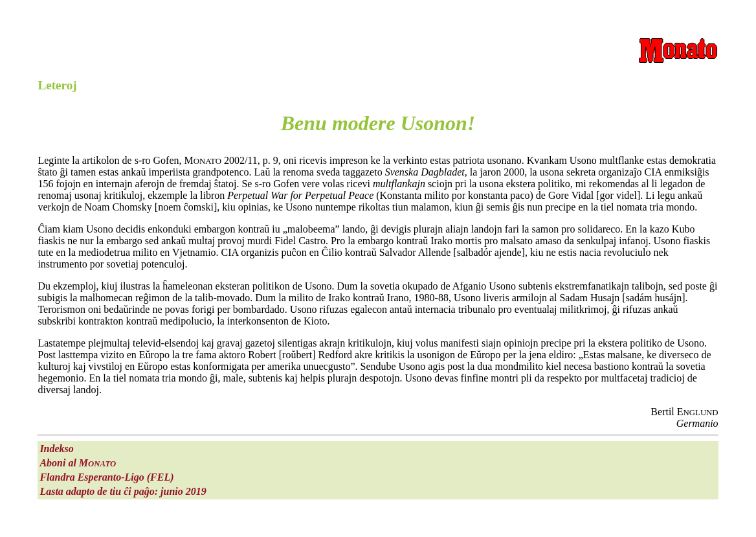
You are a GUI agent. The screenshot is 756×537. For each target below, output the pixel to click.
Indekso (56, 449)
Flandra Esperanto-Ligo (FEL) (106, 477)
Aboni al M (78, 463)
